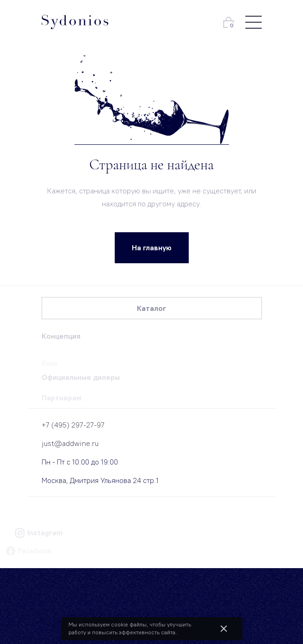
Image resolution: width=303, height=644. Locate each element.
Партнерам (62, 400)
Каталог (151, 308)
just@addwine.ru (70, 443)
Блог (50, 365)
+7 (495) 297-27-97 (73, 425)
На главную (152, 248)
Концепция (61, 336)
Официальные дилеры (81, 378)
